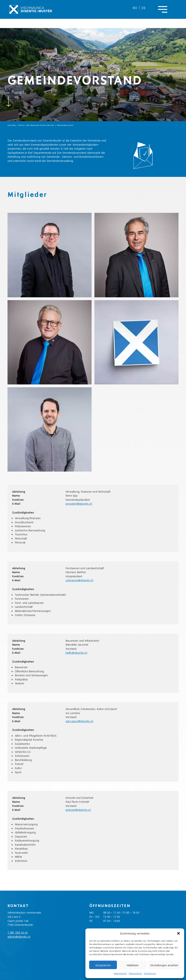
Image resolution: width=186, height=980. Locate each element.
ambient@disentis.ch (78, 810)
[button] (178, 933)
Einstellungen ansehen (164, 965)
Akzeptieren (103, 965)
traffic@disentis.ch (76, 652)
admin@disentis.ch (19, 936)
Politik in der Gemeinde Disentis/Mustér (36, 125)
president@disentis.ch (79, 503)
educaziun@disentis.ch (79, 721)
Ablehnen (133, 965)
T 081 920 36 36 (18, 932)
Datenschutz (120, 973)
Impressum (150, 973)
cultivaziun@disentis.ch (79, 580)
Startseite (12, 125)
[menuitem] (135, 8)
